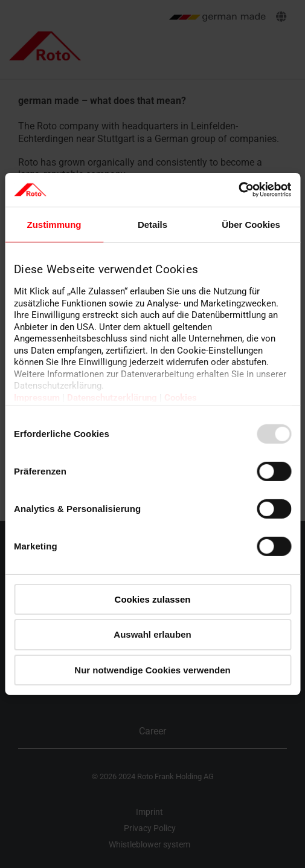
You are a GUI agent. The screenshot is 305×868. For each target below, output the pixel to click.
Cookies (181, 398)
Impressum (37, 398)
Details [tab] (152, 224)
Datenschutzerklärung (112, 398)
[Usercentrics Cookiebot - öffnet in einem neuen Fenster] (238, 190)
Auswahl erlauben (152, 634)
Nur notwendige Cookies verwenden (152, 670)
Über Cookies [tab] (251, 224)
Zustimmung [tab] (54, 224)
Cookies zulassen (153, 599)
